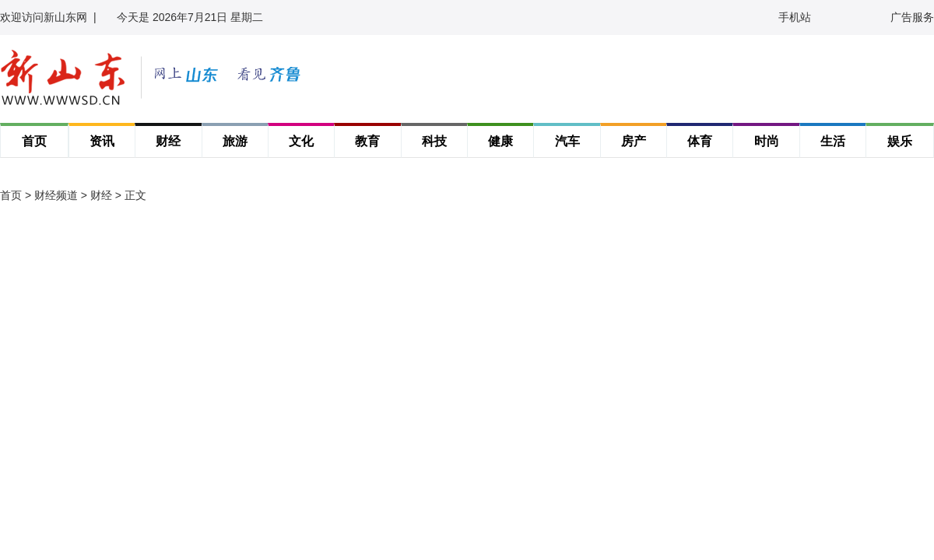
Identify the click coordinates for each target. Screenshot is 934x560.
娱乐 (900, 141)
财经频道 (56, 195)
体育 (700, 141)
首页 (34, 141)
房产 (634, 141)
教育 (367, 141)
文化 (301, 141)
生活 (833, 141)
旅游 (235, 141)
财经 (168, 141)
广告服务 (912, 17)
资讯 (102, 141)
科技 (434, 141)
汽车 (567, 141)
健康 (500, 141)
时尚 (767, 141)
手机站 (795, 17)
